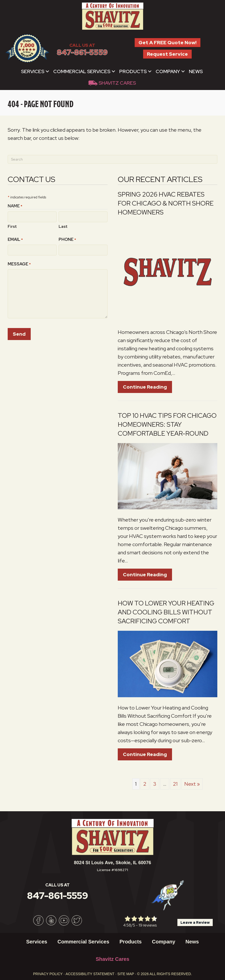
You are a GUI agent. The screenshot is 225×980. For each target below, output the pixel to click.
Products (133, 71)
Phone (67, 239)
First (12, 226)
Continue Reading (147, 387)
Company (168, 71)
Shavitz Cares (117, 83)
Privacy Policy (48, 974)
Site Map (126, 974)
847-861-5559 (82, 52)
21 (175, 784)
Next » (192, 784)
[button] (47, 71)
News (196, 71)
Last (63, 226)
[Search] (112, 159)
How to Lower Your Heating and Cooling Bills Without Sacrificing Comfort (166, 612)
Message (19, 263)
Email (15, 239)
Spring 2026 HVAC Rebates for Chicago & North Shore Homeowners (166, 203)
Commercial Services (82, 71)
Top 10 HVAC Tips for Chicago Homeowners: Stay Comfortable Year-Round (167, 425)
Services (33, 71)
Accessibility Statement (90, 974)
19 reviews (148, 925)
